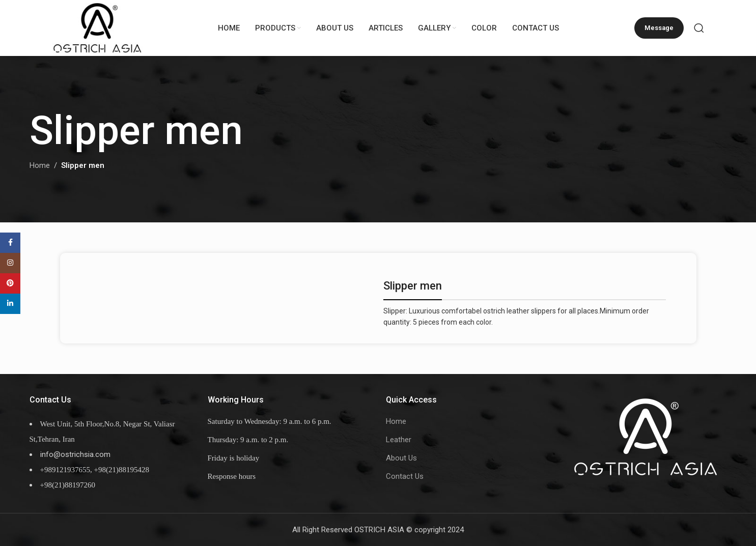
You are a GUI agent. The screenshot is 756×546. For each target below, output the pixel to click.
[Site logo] (98, 27)
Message (659, 28)
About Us (401, 458)
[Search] (699, 28)
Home (40, 166)
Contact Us (405, 476)
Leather (399, 440)
